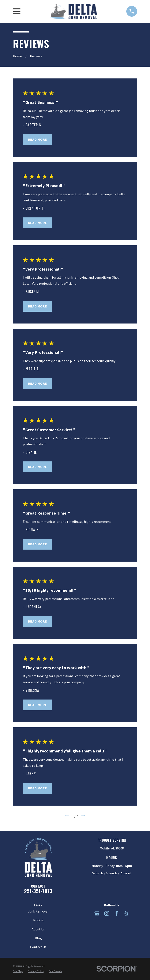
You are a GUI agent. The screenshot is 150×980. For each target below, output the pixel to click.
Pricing (38, 920)
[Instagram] (107, 913)
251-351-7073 (38, 891)
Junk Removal (38, 911)
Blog (38, 938)
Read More (38, 139)
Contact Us (38, 947)
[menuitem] (18, 971)
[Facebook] (117, 913)
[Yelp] (126, 913)
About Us (38, 929)
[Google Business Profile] (97, 913)
